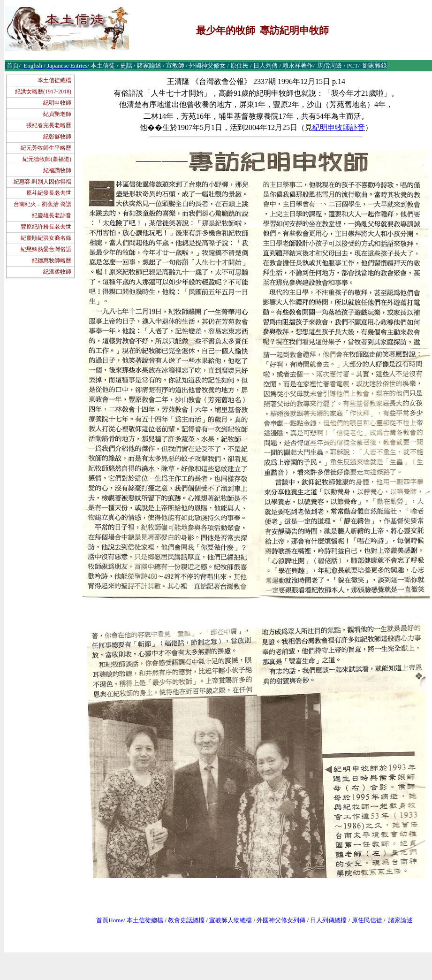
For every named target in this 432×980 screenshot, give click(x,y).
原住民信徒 (367, 920)
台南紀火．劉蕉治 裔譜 (42, 204)
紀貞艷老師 (57, 114)
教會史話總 (183, 920)
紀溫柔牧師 (57, 272)
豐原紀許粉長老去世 (46, 227)
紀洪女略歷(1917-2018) (43, 92)
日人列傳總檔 (328, 920)
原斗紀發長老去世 (49, 193)
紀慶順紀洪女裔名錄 (46, 238)
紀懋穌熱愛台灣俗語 (46, 249)
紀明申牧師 (57, 103)
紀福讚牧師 (57, 170)
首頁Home (110, 920)
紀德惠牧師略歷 (52, 260)
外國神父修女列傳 (281, 920)
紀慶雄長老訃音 (52, 215)
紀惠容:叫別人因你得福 (42, 182)
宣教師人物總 (227, 920)
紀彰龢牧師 (57, 137)
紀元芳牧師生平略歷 (46, 148)
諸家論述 (401, 920)
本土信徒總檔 (54, 80)
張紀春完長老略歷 (49, 125)
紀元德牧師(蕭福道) (47, 159)
